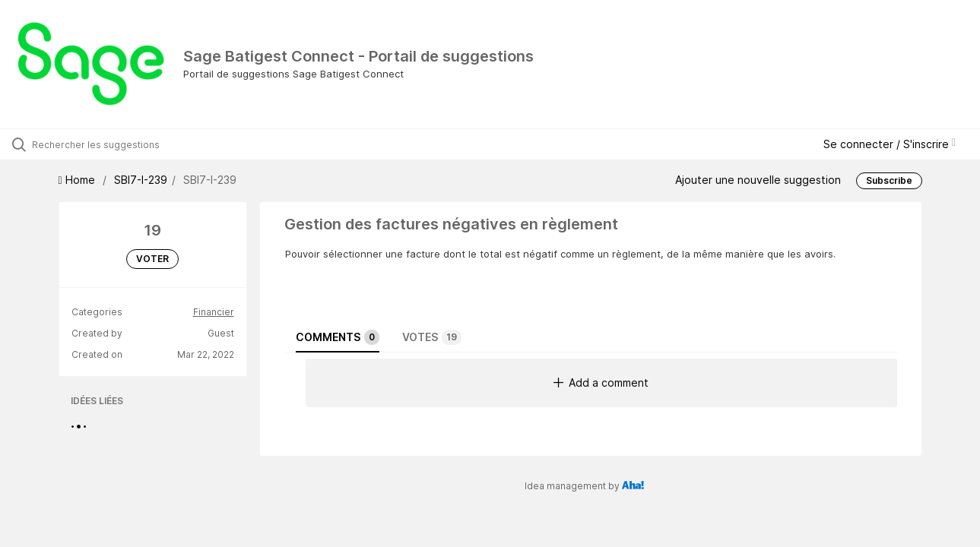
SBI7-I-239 (141, 180)
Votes (432, 337)
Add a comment (601, 383)
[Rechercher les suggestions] (117, 144)
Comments (338, 337)
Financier (214, 312)
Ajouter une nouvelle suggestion (758, 180)
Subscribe (889, 180)
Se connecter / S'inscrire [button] (890, 144)
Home (78, 180)
